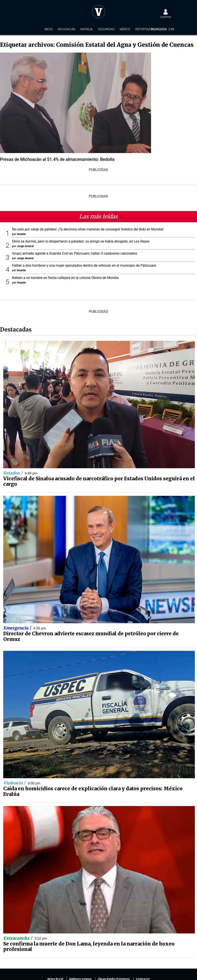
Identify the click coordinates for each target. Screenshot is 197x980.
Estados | (13, 473)
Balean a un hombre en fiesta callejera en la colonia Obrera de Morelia (65, 278)
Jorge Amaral (25, 246)
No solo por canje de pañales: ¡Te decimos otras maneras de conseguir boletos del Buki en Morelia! (88, 229)
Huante (21, 234)
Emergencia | (18, 628)
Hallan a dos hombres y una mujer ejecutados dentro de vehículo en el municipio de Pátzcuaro (84, 265)
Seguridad (106, 29)
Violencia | (15, 783)
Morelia (87, 29)
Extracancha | (18, 938)
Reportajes (144, 29)
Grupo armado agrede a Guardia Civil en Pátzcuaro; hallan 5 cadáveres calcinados (75, 253)
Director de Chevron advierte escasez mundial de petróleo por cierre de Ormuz (91, 636)
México (125, 29)
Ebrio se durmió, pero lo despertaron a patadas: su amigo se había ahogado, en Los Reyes (81, 241)
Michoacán (67, 29)
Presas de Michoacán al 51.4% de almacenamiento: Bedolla (57, 159)
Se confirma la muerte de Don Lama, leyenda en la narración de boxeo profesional (89, 947)
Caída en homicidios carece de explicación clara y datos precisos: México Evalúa (93, 791)
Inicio (49, 29)
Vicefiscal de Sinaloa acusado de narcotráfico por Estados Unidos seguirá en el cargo (99, 481)
